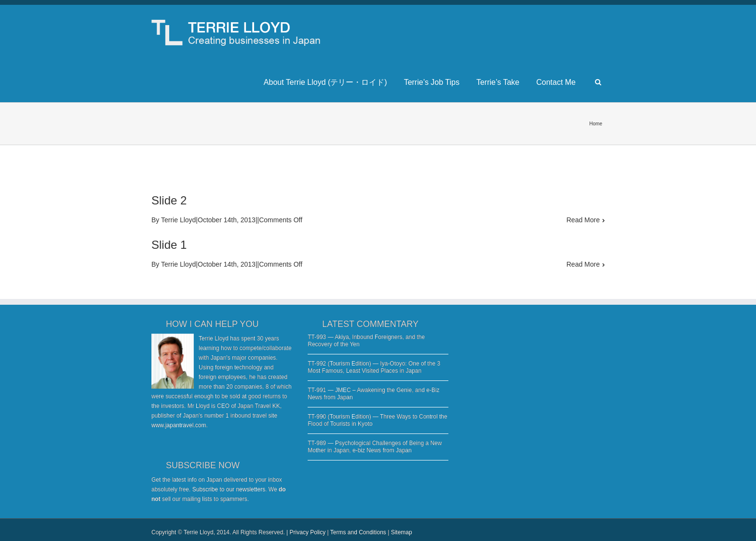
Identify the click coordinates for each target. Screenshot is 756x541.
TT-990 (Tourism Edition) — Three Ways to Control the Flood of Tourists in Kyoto (377, 420)
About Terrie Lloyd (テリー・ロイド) (325, 82)
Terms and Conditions (358, 532)
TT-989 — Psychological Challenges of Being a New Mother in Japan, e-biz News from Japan (375, 447)
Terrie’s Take (498, 82)
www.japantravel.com (179, 425)
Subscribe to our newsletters (229, 489)
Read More (583, 220)
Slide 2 (169, 200)
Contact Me (556, 82)
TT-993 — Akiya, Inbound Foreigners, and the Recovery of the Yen (366, 341)
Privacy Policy (308, 532)
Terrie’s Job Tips (432, 82)
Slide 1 (169, 245)
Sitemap (402, 532)
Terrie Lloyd (178, 220)
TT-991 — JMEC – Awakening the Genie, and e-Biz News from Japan (373, 394)
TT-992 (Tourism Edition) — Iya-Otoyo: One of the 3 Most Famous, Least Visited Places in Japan (374, 367)
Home (596, 124)
